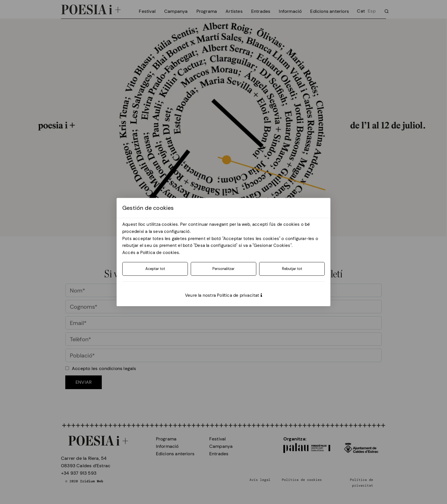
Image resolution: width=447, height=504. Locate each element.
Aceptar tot (155, 269)
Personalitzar (223, 269)
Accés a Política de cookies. (151, 253)
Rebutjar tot (292, 269)
